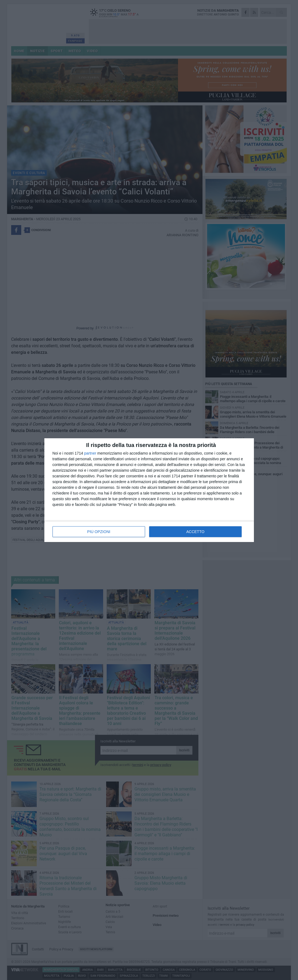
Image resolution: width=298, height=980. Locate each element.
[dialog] (149, 490)
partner (90, 453)
